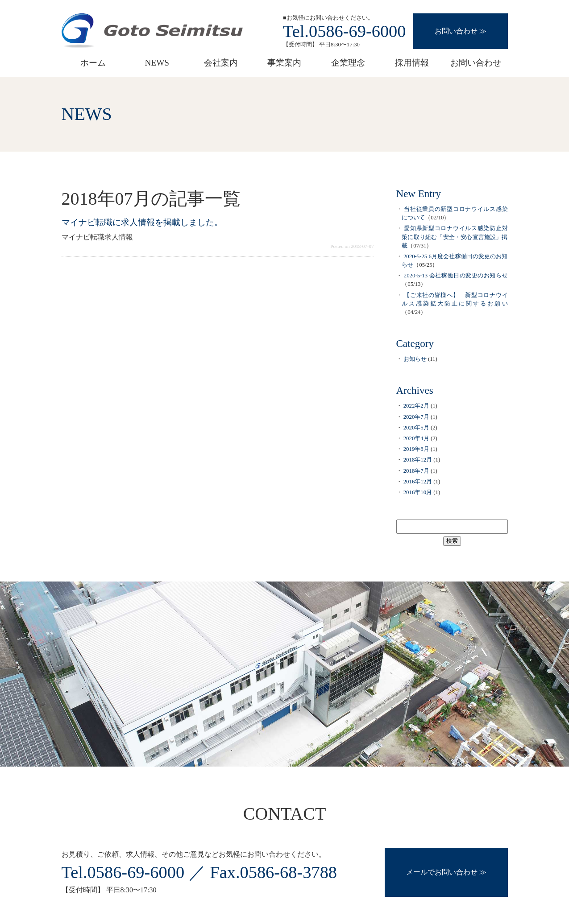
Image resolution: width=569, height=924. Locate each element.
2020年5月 (416, 428)
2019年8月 (416, 449)
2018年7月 (416, 471)
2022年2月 (416, 406)
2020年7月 (416, 417)
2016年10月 (418, 492)
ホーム (93, 63)
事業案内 (284, 63)
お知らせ (415, 359)
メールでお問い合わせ (442, 872)
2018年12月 (418, 460)
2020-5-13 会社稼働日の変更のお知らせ (456, 276)
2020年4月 (416, 438)
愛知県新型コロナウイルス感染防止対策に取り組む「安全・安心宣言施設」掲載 (455, 237)
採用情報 (412, 63)
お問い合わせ (456, 31)
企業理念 (348, 63)
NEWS (157, 63)
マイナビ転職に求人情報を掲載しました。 (142, 222)
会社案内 (221, 63)
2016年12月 (418, 482)
